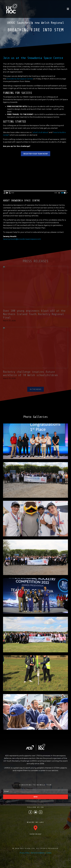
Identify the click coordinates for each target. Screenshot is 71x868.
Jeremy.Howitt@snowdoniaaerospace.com (22, 239)
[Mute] (59, 193)
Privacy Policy (25, 853)
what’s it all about (40, 132)
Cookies (49, 853)
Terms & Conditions (38, 853)
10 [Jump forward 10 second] (10, 193)
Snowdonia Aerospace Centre (20, 79)
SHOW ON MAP (35, 834)
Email (3, 788)
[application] (35, 177)
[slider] (63, 193)
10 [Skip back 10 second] (5, 193)
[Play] (7, 193)
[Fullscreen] (67, 193)
